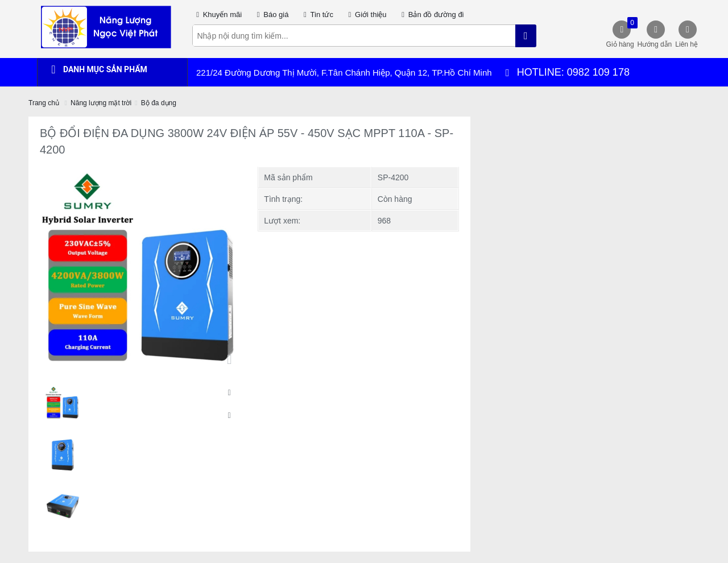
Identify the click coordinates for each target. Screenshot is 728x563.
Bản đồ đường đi (431, 15)
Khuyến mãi (218, 15)
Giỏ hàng (621, 33)
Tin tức (317, 15)
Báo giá (271, 15)
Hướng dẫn (655, 44)
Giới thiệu (366, 15)
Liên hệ (686, 44)
